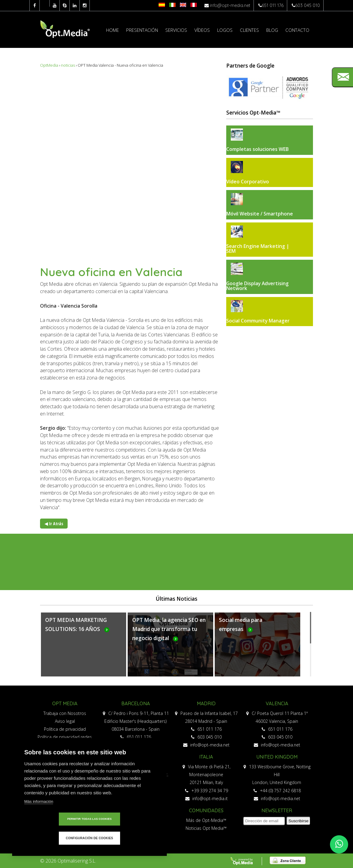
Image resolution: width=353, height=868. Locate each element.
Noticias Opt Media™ (206, 828)
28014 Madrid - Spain (206, 721)
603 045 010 (308, 5)
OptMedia (49, 65)
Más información (39, 821)
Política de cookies (65, 753)
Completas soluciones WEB (257, 149)
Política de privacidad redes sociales (65, 741)
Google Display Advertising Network (257, 286)
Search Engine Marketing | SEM (258, 249)
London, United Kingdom (277, 782)
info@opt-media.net (230, 5)
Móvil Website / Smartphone (260, 214)
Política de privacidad (65, 729)
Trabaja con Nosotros (65, 713)
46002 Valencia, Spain (277, 721)
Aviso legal (65, 721)
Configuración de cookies (124, 838)
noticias (68, 65)
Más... (84, 648)
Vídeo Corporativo (248, 182)
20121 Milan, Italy (206, 782)
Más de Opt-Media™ (206, 820)
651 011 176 (273, 5)
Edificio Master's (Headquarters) (135, 721)
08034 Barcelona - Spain (136, 729)
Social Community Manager (258, 321)
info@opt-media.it (207, 798)
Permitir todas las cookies (55, 838)
